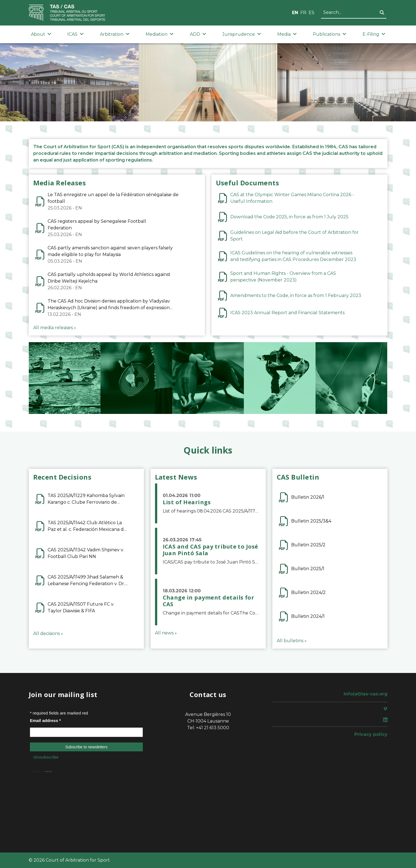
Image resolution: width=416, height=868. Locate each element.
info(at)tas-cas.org (365, 694)
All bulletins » (292, 641)
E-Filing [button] (374, 34)
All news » (166, 633)
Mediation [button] (160, 34)
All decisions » (48, 633)
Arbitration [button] (115, 34)
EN (295, 13)
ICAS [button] (75, 34)
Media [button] (287, 34)
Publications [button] (330, 34)
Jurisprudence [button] (242, 34)
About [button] (41, 34)
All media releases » (55, 328)
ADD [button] (198, 34)
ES (312, 13)
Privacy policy (371, 734)
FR (303, 13)
